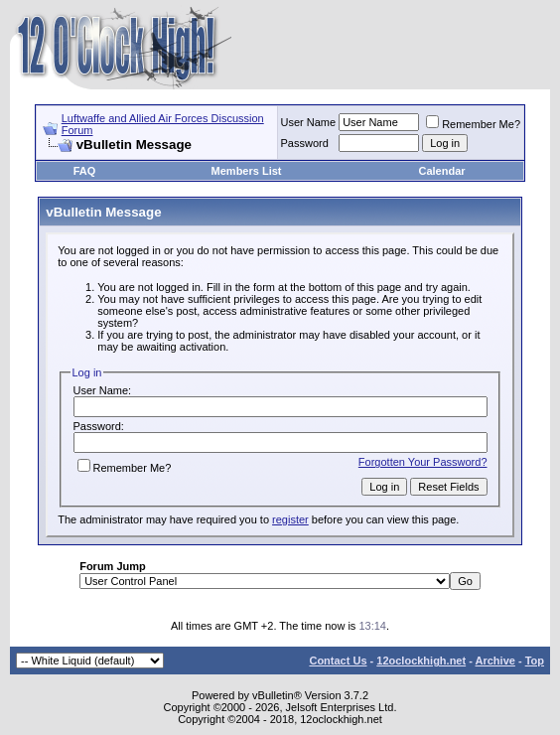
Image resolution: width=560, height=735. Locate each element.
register (290, 519)
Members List (247, 171)
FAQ (85, 171)
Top (535, 661)
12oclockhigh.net (421, 661)
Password (305, 143)
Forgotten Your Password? (423, 462)
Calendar (442, 171)
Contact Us (338, 661)
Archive (495, 661)
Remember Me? (473, 124)
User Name (309, 122)
